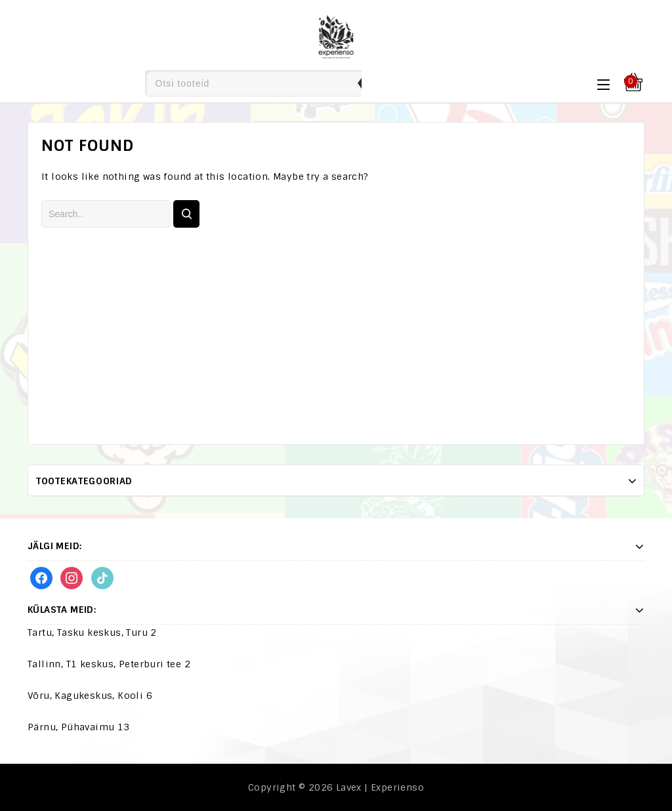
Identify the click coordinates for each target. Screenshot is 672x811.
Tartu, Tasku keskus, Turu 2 (92, 633)
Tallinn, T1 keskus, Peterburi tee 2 (109, 664)
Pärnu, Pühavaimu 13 (79, 727)
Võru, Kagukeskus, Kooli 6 (90, 696)
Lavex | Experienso (380, 787)
